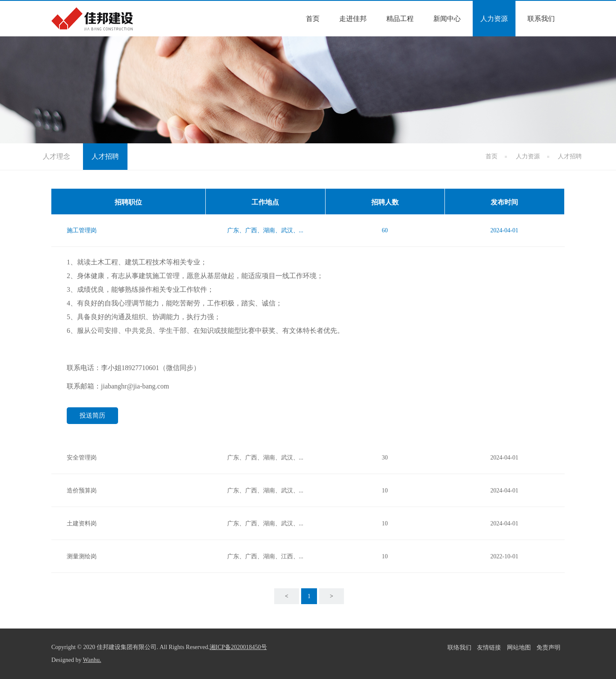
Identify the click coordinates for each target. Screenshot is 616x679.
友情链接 (489, 648)
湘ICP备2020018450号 (238, 647)
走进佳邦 (353, 19)
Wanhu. (92, 660)
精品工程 (400, 19)
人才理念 (56, 156)
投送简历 (92, 415)
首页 (313, 19)
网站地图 (519, 648)
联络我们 (459, 648)
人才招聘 (105, 156)
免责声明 (548, 648)
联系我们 (541, 19)
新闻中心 (447, 19)
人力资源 (494, 19)
